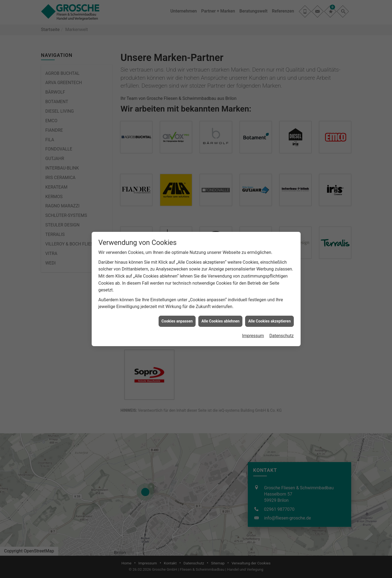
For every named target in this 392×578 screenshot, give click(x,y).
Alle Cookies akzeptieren (269, 321)
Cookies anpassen (177, 321)
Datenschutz (281, 336)
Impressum (253, 336)
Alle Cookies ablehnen (220, 321)
